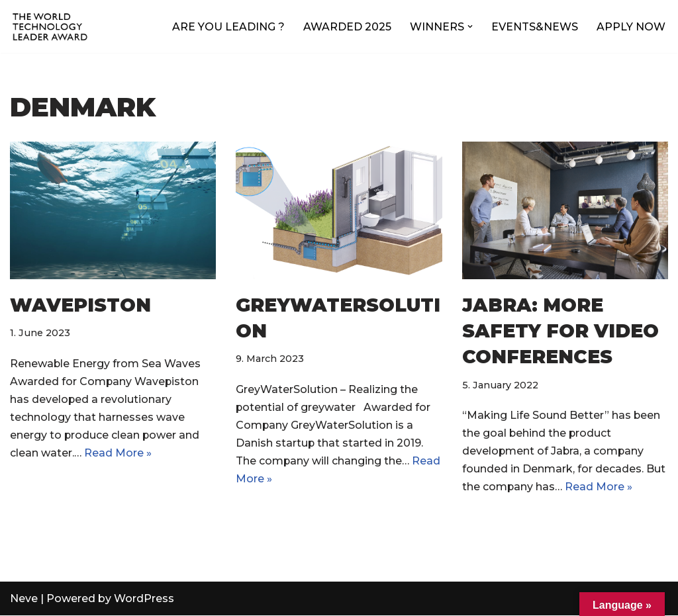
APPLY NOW (631, 27)
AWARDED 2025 (347, 27)
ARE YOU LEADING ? (228, 27)
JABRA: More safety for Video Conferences (560, 331)
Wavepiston (80, 305)
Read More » (118, 454)
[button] (470, 26)
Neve (24, 599)
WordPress (144, 599)
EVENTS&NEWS (535, 27)
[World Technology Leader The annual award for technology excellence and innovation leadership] (50, 26)
